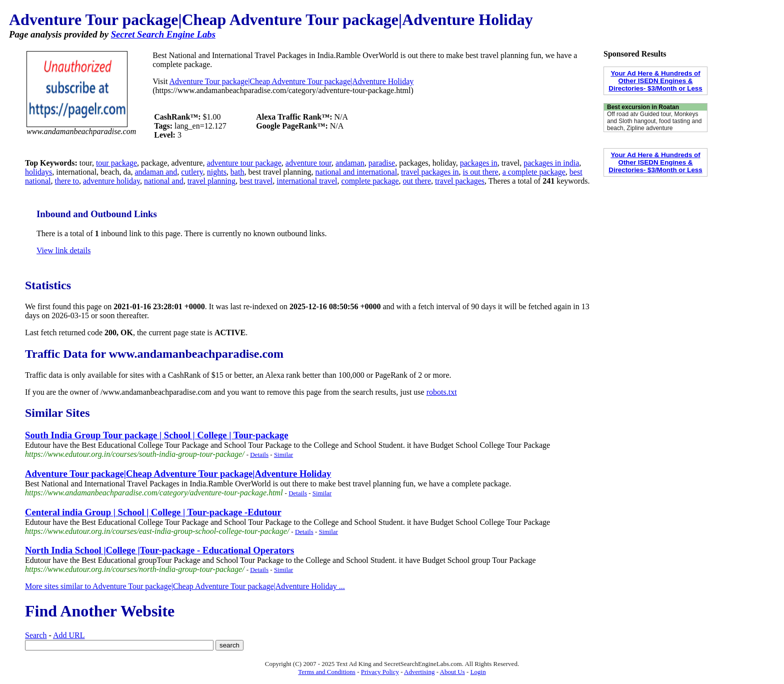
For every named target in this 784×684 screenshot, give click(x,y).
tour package (116, 163)
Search (36, 635)
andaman (350, 163)
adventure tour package (244, 163)
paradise (382, 163)
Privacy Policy (380, 672)
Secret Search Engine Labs (163, 34)
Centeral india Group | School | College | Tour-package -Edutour (153, 512)
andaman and (156, 172)
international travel (307, 181)
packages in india (551, 163)
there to (67, 181)
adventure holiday (111, 181)
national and (164, 181)
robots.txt (442, 392)
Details (259, 455)
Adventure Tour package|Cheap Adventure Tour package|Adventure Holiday (292, 81)
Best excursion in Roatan (643, 107)
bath (237, 172)
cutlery (192, 172)
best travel (256, 181)
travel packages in (430, 172)
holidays (38, 172)
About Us (452, 672)
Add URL (69, 635)
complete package (370, 181)
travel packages (460, 181)
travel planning (211, 181)
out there (417, 181)
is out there (481, 172)
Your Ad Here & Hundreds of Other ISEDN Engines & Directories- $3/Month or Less (655, 81)
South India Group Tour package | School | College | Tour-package (156, 435)
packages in (479, 163)
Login (478, 672)
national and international (356, 172)
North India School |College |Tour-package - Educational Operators (159, 550)
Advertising (419, 672)
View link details (63, 250)
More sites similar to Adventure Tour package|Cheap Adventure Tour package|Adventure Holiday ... (185, 586)
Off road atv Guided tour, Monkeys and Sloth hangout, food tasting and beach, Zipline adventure (654, 121)
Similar (283, 455)
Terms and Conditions (327, 672)
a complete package (534, 172)
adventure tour (308, 163)
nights (217, 172)
